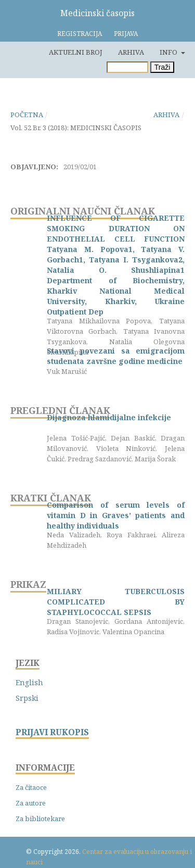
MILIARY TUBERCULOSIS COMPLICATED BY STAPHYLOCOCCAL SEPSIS (116, 602)
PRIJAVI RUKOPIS (52, 732)
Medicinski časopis (97, 13)
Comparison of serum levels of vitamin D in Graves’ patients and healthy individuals (116, 515)
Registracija (80, 34)
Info (169, 52)
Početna (27, 115)
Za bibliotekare (40, 819)
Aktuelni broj (76, 52)
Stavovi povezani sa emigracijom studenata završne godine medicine (116, 356)
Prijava (126, 34)
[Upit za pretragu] (127, 67)
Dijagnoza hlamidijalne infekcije (109, 417)
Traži (162, 67)
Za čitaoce (31, 787)
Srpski (27, 698)
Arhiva (131, 52)
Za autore (31, 803)
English (29, 682)
